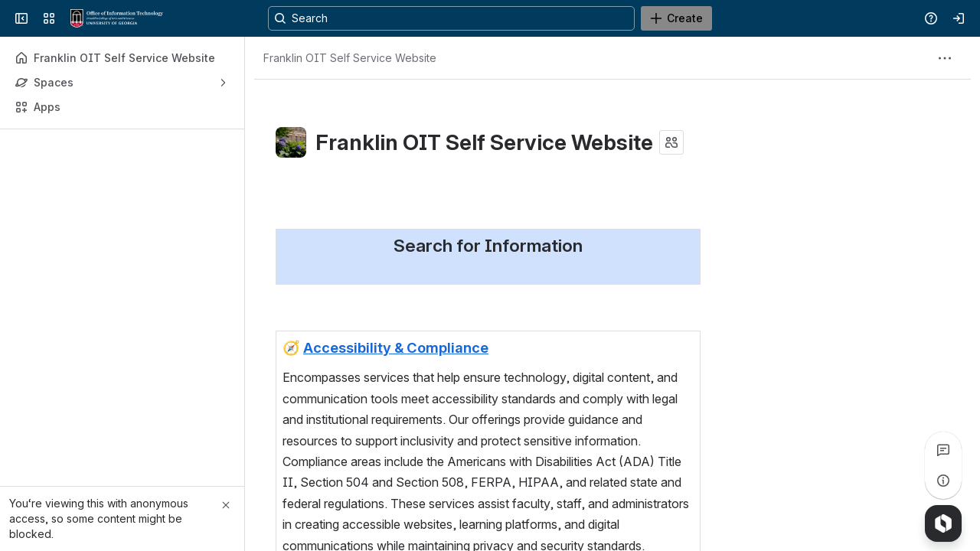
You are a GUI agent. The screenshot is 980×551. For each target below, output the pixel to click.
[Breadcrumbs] (350, 58)
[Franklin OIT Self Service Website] (117, 18)
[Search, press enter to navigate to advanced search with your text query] (487, 18)
